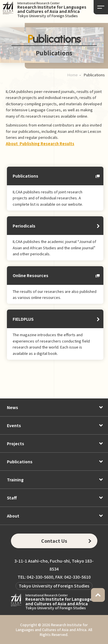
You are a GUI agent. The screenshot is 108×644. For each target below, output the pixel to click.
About (13, 516)
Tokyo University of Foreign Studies (54, 586)
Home (73, 75)
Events (14, 425)
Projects (16, 443)
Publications (25, 176)
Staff (12, 498)
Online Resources (31, 275)
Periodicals (24, 226)
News (13, 407)
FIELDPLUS (23, 319)
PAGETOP (98, 595)
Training (15, 480)
